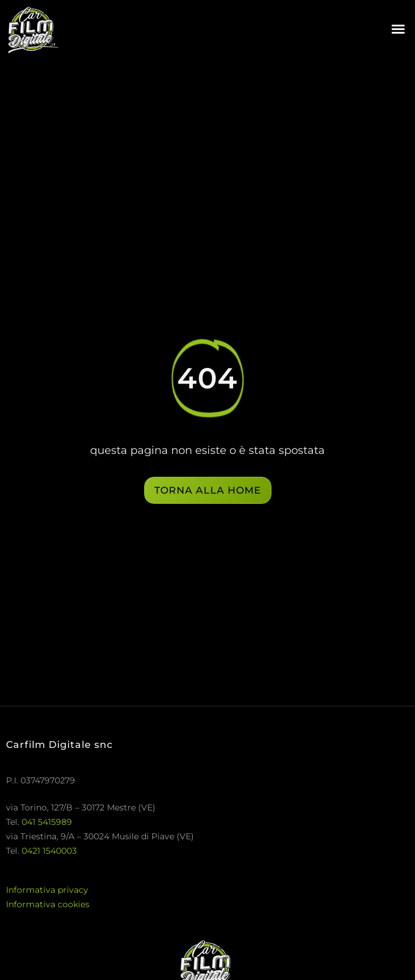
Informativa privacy (47, 890)
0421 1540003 (49, 851)
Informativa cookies (48, 904)
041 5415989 (47, 822)
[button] (398, 29)
